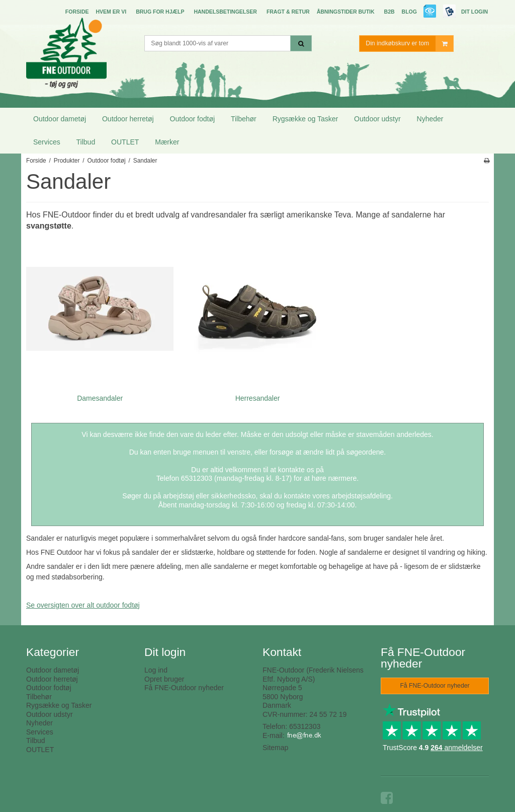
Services (47, 142)
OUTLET (125, 142)
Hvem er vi (111, 12)
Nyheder (430, 119)
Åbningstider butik (346, 12)
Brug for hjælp (160, 12)
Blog (409, 12)
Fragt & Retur (288, 12)
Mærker (167, 142)
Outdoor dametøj (60, 119)
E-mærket (430, 12)
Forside (77, 12)
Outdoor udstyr (377, 119)
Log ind (156, 670)
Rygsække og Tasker (305, 119)
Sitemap (275, 748)
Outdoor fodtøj (193, 119)
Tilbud (86, 142)
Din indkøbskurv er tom (409, 44)
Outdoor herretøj (128, 119)
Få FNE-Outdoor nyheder (184, 688)
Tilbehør (244, 119)
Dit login (475, 12)
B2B (390, 12)
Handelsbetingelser (225, 12)
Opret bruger (164, 679)
